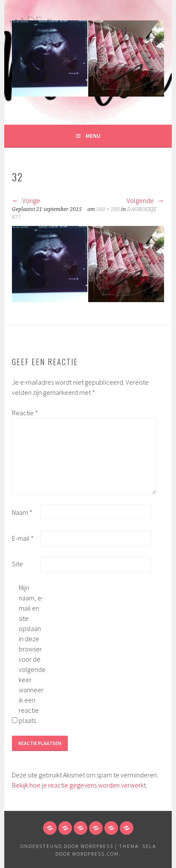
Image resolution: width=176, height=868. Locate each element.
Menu (93, 136)
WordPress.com (95, 854)
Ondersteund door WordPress (67, 846)
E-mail (23, 538)
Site (17, 564)
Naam (22, 512)
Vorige (26, 200)
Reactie (25, 413)
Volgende (145, 200)
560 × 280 (108, 209)
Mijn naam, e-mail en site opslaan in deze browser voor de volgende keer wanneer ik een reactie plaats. (32, 654)
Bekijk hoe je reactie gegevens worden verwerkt (79, 785)
